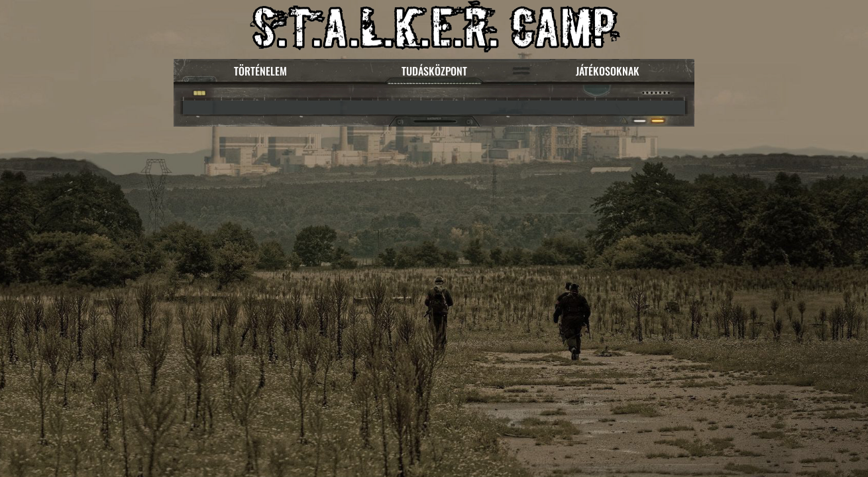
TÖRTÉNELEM (260, 71)
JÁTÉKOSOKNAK (608, 71)
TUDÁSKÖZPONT (434, 71)
